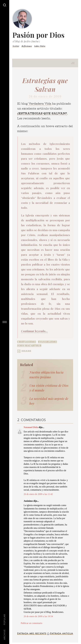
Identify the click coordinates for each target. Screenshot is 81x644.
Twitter (16, 46)
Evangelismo (48, 342)
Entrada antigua (62, 634)
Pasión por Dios (38, 35)
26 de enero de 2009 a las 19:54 (38, 616)
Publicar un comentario (31, 623)
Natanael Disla (31, 427)
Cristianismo (27, 342)
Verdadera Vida (40, 104)
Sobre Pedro (40, 46)
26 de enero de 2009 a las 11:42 (38, 494)
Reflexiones (27, 46)
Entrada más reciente (32, 634)
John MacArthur (29, 346)
